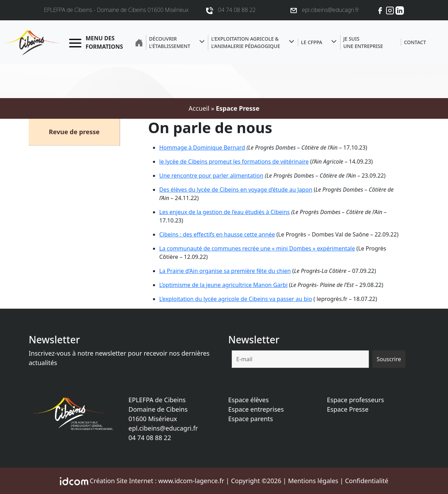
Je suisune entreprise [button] (363, 42)
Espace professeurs (355, 400)
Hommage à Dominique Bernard (202, 147)
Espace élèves (248, 400)
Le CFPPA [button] (312, 42)
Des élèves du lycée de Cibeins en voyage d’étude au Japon (236, 190)
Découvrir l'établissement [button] (170, 42)
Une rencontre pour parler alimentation (211, 176)
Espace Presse (348, 409)
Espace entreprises (256, 409)
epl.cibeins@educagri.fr (163, 428)
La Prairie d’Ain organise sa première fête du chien (225, 271)
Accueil (199, 108)
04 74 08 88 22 (150, 438)
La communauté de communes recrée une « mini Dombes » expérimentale (257, 248)
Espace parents (251, 419)
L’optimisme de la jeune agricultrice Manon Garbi (223, 285)
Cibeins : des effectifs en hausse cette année (217, 234)
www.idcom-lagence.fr (191, 481)
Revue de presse (74, 132)
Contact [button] (415, 42)
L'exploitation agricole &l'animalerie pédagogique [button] (246, 42)
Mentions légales (313, 481)
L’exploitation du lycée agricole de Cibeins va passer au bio (236, 299)
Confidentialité (367, 481)
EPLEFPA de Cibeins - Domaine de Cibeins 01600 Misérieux (116, 10)
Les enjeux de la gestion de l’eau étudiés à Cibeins (225, 212)
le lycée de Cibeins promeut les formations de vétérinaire (234, 162)
